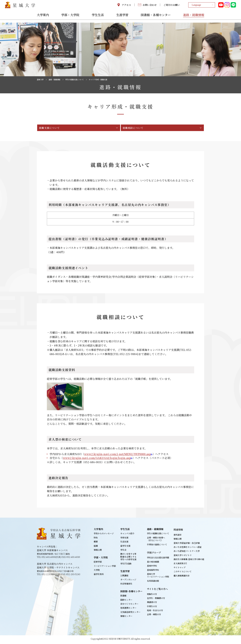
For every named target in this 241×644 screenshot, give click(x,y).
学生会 (123, 551)
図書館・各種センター (156, 18)
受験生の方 (152, 595)
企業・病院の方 (154, 616)
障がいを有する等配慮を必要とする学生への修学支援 (128, 558)
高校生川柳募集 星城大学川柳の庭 (189, 561)
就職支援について (51, 129)
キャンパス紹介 (127, 535)
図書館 (123, 597)
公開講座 (124, 577)
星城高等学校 (153, 572)
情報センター (126, 618)
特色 (96, 539)
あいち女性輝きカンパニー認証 (188, 549)
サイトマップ (179, 569)
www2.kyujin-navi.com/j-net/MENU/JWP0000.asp (117, 456)
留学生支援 (125, 547)
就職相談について (135, 129)
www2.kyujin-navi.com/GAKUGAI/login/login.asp (97, 460)
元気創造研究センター (130, 614)
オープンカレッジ (128, 581)
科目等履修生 (126, 585)
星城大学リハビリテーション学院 (158, 577)
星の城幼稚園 (153, 563)
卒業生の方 (152, 608)
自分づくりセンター (129, 605)
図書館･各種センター (131, 593)
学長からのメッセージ (104, 535)
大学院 (97, 572)
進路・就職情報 (194, 18)
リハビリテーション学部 (105, 568)
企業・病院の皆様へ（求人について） (156, 541)
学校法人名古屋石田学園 (158, 559)
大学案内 (43, 18)
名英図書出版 (153, 582)
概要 (96, 543)
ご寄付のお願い (172, 6)
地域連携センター (128, 609)
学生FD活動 (126, 565)
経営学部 (98, 563)
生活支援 (124, 543)
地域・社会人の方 (155, 612)
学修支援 (124, 539)
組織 (96, 547)
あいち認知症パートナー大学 (187, 553)
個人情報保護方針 (182, 577)
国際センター (126, 601)
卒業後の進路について (157, 546)
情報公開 (98, 551)
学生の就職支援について (80, 79)
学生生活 (98, 18)
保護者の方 (152, 604)
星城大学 (41, 79)
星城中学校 (152, 567)
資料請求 (178, 536)
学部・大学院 (70, 18)
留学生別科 (99, 576)
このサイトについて (183, 573)
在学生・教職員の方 (156, 600)
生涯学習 (122, 18)
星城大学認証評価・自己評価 (187, 545)
